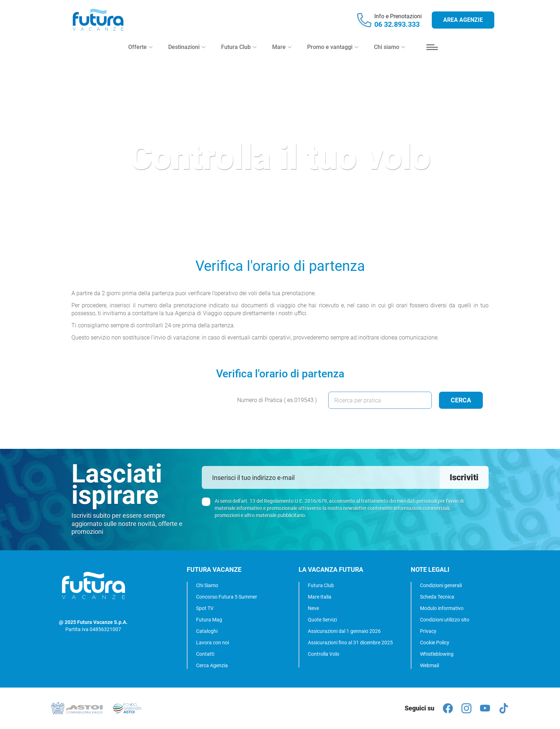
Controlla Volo (324, 654)
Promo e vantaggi (333, 47)
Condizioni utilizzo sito (445, 620)
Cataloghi (207, 631)
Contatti (205, 654)
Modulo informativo (442, 608)
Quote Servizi (322, 620)
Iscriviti (464, 477)
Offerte (140, 47)
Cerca (461, 400)
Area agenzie (463, 20)
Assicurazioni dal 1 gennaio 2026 (344, 631)
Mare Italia (320, 597)
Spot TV (205, 608)
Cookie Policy (435, 643)
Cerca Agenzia (212, 665)
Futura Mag (209, 620)
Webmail (429, 665)
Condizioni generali (441, 585)
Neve (313, 608)
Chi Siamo (207, 585)
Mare (282, 47)
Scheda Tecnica (437, 597)
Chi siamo (389, 47)
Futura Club (321, 585)
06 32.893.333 (397, 24)
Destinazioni (187, 47)
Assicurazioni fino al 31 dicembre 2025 (350, 643)
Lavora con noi (212, 643)
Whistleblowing (437, 654)
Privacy (428, 631)
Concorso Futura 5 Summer (227, 597)
